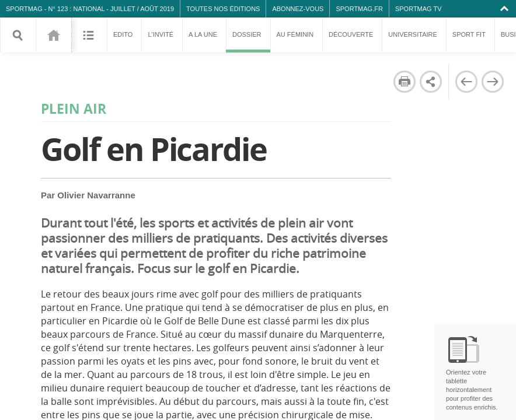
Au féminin (295, 34)
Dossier (248, 42)
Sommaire (89, 35)
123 (53, 35)
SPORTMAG (24, 9)
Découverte (351, 34)
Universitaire (413, 34)
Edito (123, 34)
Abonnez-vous (298, 9)
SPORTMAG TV (419, 9)
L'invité (161, 34)
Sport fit (469, 34)
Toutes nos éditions (223, 9)
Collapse (506, 9)
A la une (203, 34)
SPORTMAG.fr (359, 9)
